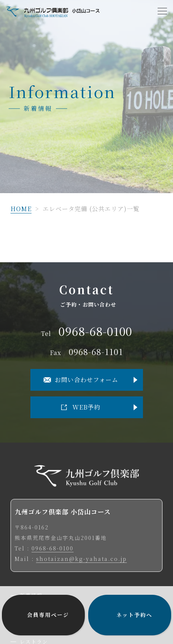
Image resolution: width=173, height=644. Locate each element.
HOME (21, 209)
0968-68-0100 (95, 331)
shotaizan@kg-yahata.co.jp (81, 559)
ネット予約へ (134, 615)
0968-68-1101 (96, 352)
